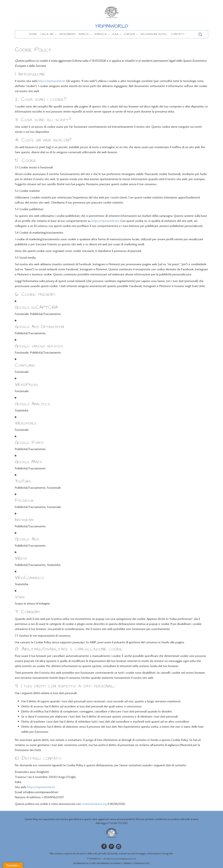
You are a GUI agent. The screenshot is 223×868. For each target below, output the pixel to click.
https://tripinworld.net (52, 81)
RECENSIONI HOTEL (154, 34)
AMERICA (101, 34)
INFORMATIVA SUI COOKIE (84, 863)
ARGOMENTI (67, 34)
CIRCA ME (47, 34)
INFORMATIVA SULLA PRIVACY (110, 863)
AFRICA (84, 34)
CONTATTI (178, 34)
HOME (33, 34)
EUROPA (130, 34)
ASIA (116, 34)
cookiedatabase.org (94, 804)
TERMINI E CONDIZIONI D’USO (137, 863)
